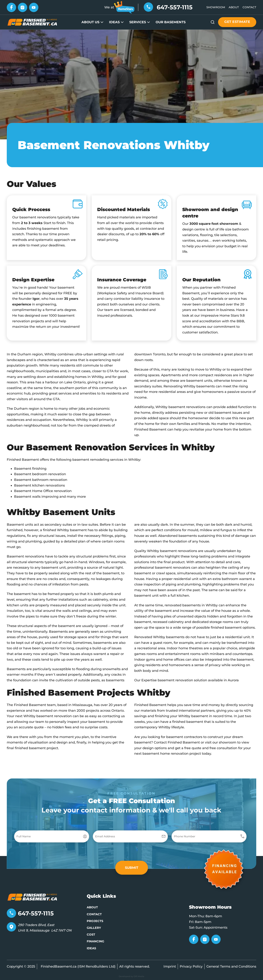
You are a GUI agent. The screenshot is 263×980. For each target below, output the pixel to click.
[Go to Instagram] (23, 7)
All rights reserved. (135, 966)
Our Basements (171, 22)
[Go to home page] (32, 897)
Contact (249, 7)
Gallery (94, 928)
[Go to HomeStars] (124, 7)
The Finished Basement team (31, 705)
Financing (95, 941)
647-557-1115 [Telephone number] (175, 7)
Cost (91, 935)
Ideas (114, 22)
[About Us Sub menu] (102, 22)
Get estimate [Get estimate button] (237, 22)
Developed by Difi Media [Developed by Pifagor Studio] (131, 976)
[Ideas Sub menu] (122, 22)
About (234, 7)
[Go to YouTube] (34, 7)
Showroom (216, 7)
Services (138, 22)
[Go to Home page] (32, 22)
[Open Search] (213, 22)
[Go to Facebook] (11, 7)
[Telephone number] (148, 7)
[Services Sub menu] (148, 22)
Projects (95, 921)
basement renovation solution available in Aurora (198, 680)
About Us (90, 22)
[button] (132, 868)
